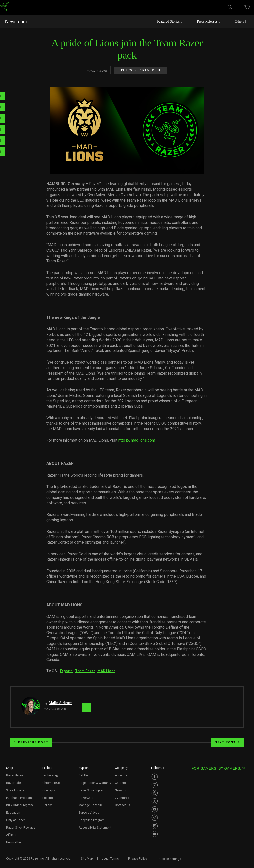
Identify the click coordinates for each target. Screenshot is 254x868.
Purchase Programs (20, 798)
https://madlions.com (137, 440)
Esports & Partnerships (141, 70)
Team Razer (85, 671)
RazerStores (15, 775)
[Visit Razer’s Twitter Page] (155, 801)
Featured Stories (170, 21)
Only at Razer (16, 820)
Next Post (227, 742)
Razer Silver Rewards (21, 828)
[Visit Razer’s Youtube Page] (155, 809)
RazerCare (86, 798)
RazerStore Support (92, 790)
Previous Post (31, 742)
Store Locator (15, 790)
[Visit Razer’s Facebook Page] (155, 777)
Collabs (48, 805)
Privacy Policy (138, 859)
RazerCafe (14, 783)
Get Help (84, 775)
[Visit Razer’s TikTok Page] (155, 818)
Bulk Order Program (20, 805)
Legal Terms (110, 859)
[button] (10, 769)
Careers (120, 783)
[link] (4, 8)
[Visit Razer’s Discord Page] (155, 834)
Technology (50, 775)
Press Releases (208, 21)
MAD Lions (106, 671)
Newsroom (16, 21)
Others (241, 21)
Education (13, 813)
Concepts (49, 790)
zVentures (122, 798)
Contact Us (123, 805)
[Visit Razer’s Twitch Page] (155, 826)
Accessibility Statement (95, 828)
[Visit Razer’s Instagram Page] (155, 785)
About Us (121, 775)
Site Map (87, 859)
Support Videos (89, 813)
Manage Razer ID (90, 805)
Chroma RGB (51, 783)
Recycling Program (92, 820)
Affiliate (11, 835)
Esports (66, 671)
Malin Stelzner (60, 703)
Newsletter (14, 842)
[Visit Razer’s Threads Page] (155, 793)
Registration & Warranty (95, 783)
